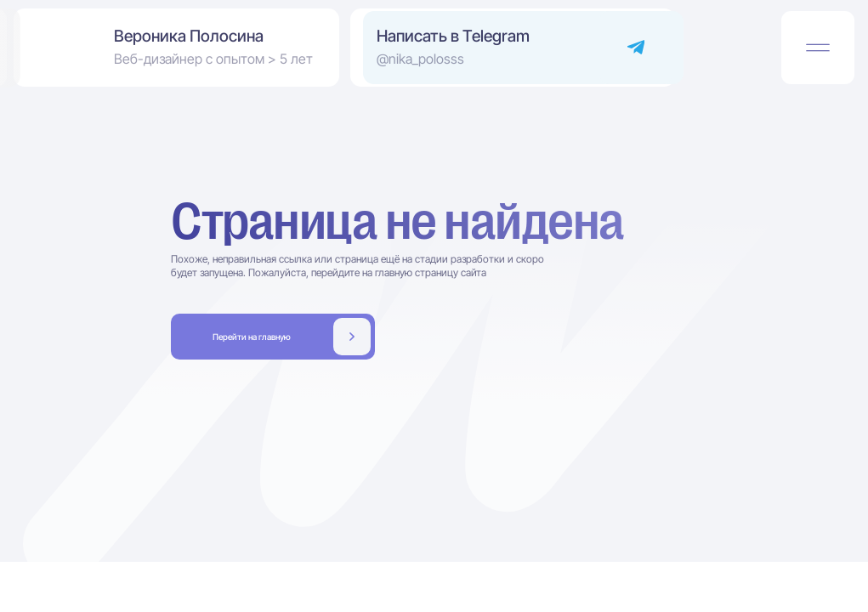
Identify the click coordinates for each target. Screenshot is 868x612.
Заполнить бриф (273, 336)
